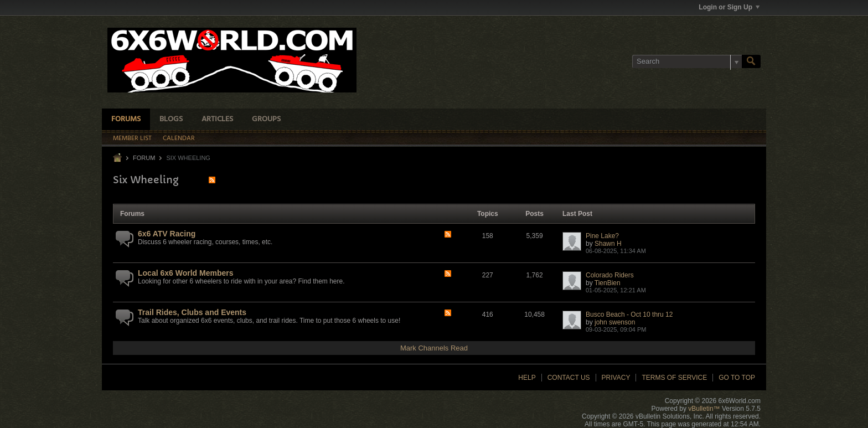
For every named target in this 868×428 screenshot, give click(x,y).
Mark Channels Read (434, 348)
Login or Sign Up (729, 7)
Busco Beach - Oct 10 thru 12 (629, 314)
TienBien (608, 283)
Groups (266, 119)
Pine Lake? (602, 236)
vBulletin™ (704, 409)
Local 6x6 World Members (185, 273)
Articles (217, 119)
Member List (132, 138)
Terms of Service (674, 378)
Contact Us (569, 378)
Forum (144, 158)
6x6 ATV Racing (167, 234)
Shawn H (608, 244)
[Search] (687, 61)
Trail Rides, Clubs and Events (192, 312)
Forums (126, 119)
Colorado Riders (610, 275)
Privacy (616, 378)
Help (527, 378)
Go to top (737, 378)
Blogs (171, 119)
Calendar (179, 138)
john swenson (615, 322)
